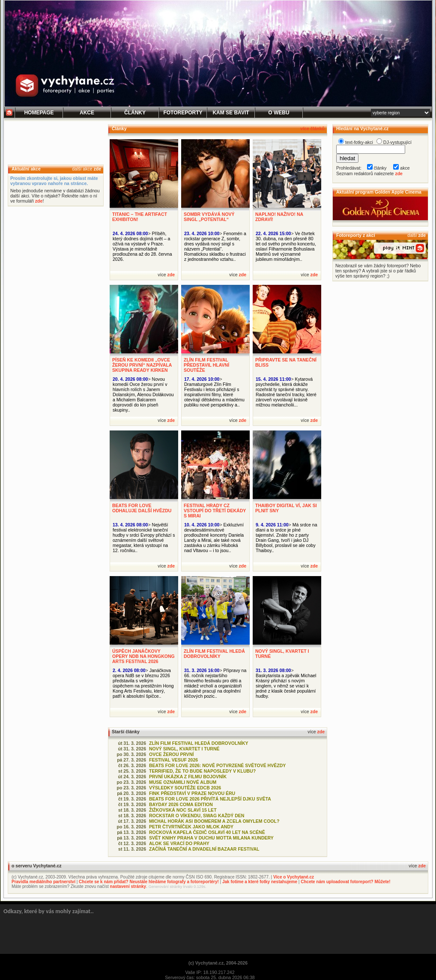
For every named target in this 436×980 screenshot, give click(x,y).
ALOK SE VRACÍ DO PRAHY (179, 843)
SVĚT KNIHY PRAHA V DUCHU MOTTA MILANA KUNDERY (211, 838)
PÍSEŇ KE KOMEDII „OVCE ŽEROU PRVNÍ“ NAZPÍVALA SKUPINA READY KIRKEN (142, 365)
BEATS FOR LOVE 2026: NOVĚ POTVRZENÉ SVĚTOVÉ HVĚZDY (217, 765)
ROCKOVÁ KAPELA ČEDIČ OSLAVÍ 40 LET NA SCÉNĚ (207, 832)
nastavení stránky (128, 886)
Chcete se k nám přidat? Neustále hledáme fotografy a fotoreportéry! (149, 882)
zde (97, 169)
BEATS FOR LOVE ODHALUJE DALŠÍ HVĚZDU (142, 508)
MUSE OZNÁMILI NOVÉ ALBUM (183, 782)
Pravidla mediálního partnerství (43, 882)
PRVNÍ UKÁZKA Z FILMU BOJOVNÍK (188, 777)
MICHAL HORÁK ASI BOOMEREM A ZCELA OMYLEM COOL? (214, 821)
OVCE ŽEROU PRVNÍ (171, 754)
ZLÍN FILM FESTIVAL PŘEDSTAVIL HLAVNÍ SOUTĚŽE (206, 365)
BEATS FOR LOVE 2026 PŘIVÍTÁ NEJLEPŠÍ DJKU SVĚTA (210, 799)
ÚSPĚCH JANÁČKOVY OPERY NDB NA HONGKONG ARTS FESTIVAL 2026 (143, 656)
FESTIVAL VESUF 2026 (173, 760)
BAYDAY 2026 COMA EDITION (181, 804)
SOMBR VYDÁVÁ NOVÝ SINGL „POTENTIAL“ (209, 217)
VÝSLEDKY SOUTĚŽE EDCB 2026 (185, 788)
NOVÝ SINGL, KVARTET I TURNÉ (184, 749)
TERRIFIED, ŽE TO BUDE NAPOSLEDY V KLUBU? (202, 771)
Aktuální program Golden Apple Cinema (379, 192)
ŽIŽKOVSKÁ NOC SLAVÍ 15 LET (183, 810)
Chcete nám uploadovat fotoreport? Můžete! (345, 882)
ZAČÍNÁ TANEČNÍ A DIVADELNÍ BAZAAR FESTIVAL (204, 849)
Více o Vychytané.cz (294, 877)
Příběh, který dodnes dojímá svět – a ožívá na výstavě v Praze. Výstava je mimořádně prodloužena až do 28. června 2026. (142, 246)
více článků (312, 128)
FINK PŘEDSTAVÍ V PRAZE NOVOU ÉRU (192, 793)
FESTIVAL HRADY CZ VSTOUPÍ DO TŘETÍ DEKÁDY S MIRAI (215, 511)
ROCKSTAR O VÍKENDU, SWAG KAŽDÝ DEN (197, 816)
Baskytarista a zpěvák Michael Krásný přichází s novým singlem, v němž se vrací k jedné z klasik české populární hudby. (286, 686)
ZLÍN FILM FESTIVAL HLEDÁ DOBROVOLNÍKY (214, 654)
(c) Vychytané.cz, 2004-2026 (218, 963)
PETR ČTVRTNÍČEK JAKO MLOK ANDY (191, 827)
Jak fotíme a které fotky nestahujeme (260, 882)
